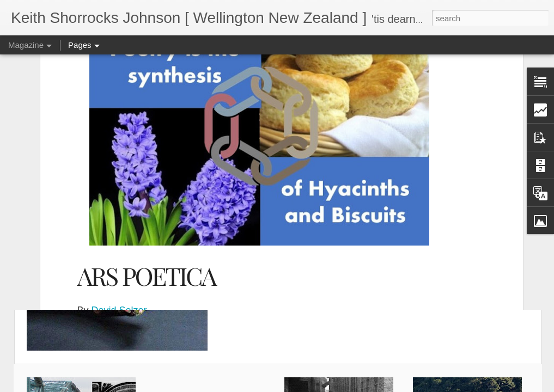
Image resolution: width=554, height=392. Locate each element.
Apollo (271, 226)
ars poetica (314, 226)
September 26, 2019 (169, 226)
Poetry (241, 226)
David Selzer (119, 212)
